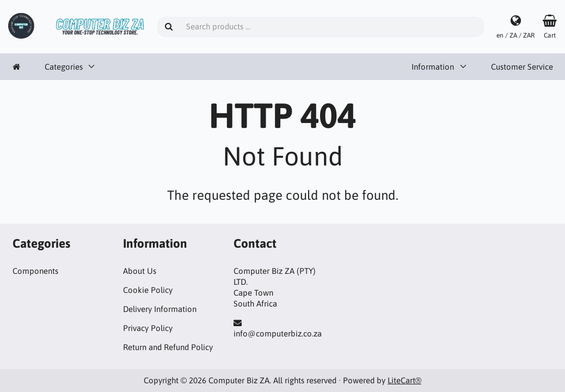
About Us (140, 271)
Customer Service (522, 67)
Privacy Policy (148, 328)
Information (433, 67)
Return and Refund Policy (168, 347)
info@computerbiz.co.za (278, 333)
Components (35, 271)
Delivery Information (160, 309)
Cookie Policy (148, 290)
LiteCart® (404, 380)
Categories (64, 67)
